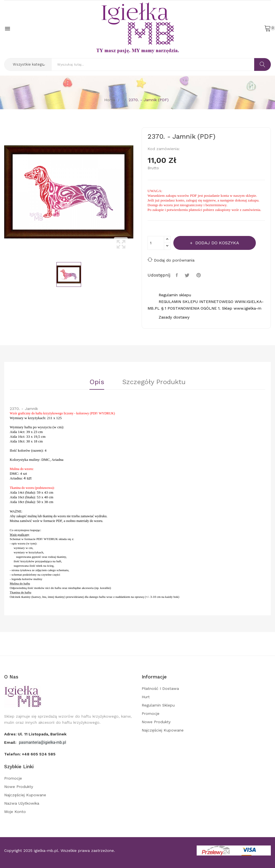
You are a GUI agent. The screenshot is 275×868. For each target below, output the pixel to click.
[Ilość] (156, 243)
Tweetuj (188, 275)
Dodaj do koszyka (217, 243)
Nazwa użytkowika (22, 803)
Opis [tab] (97, 382)
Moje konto (15, 812)
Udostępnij (177, 275)
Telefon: (30, 754)
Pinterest (199, 275)
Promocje (151, 713)
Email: (11, 742)
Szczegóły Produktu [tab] (154, 382)
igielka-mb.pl (46, 850)
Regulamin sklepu (158, 705)
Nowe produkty (156, 722)
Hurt (146, 697)
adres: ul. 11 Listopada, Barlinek (35, 734)
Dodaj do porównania (171, 260)
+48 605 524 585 (39, 754)
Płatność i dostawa (160, 688)
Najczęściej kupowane (163, 730)
